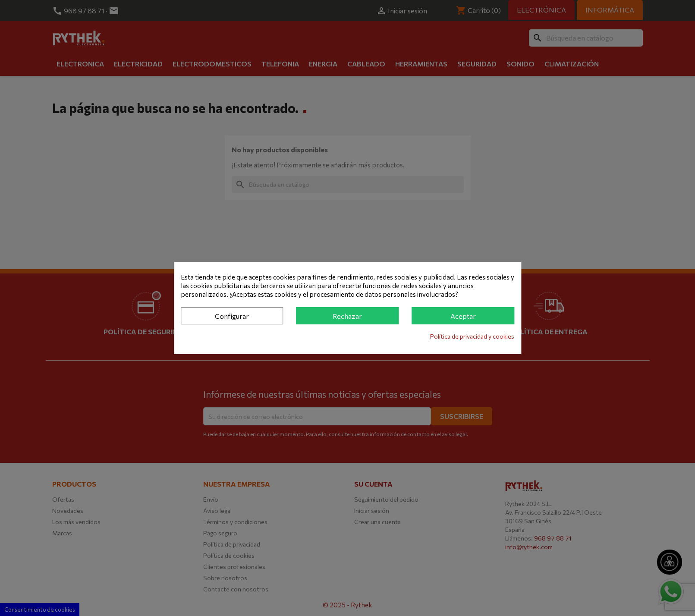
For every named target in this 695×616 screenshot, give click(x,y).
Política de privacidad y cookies (472, 336)
